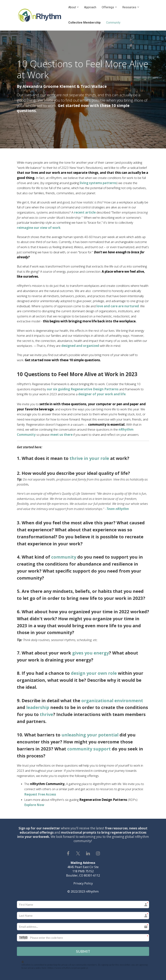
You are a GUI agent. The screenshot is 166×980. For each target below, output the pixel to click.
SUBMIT (83, 951)
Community (113, 23)
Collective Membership (84, 23)
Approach (90, 7)
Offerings (108, 7)
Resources (129, 7)
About (72, 7)
